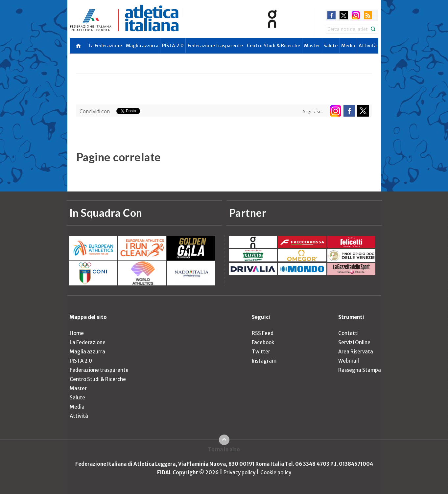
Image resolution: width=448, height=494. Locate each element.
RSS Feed (263, 333)
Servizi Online (354, 342)
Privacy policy (239, 472)
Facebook (263, 342)
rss (368, 15)
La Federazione (105, 46)
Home (77, 333)
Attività (368, 46)
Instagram (264, 361)
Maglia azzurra (142, 46)
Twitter (261, 352)
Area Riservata (356, 352)
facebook (331, 15)
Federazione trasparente (215, 46)
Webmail (349, 361)
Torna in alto (224, 449)
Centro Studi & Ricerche (273, 46)
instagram (356, 15)
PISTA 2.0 (173, 46)
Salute (330, 46)
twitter (344, 15)
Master (312, 46)
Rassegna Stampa (360, 370)
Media (348, 46)
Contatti (348, 333)
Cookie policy (276, 472)
